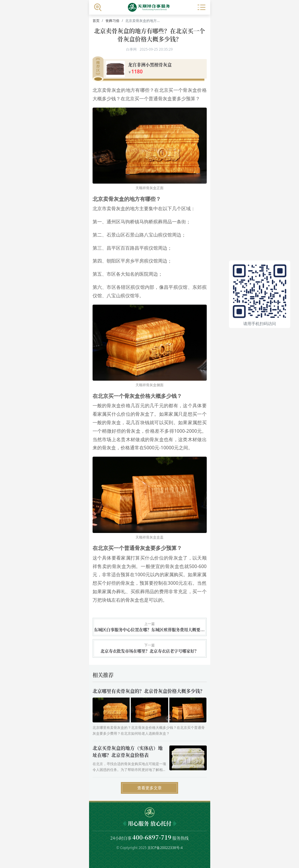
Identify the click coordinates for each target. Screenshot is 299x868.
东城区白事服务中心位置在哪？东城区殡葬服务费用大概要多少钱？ (150, 630)
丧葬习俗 (112, 21)
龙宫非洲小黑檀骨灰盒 (150, 64)
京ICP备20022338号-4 (165, 848)
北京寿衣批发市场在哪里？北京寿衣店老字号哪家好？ (149, 651)
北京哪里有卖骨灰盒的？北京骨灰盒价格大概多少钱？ (149, 691)
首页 (96, 21)
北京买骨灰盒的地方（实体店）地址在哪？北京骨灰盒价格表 (128, 751)
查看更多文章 (149, 788)
